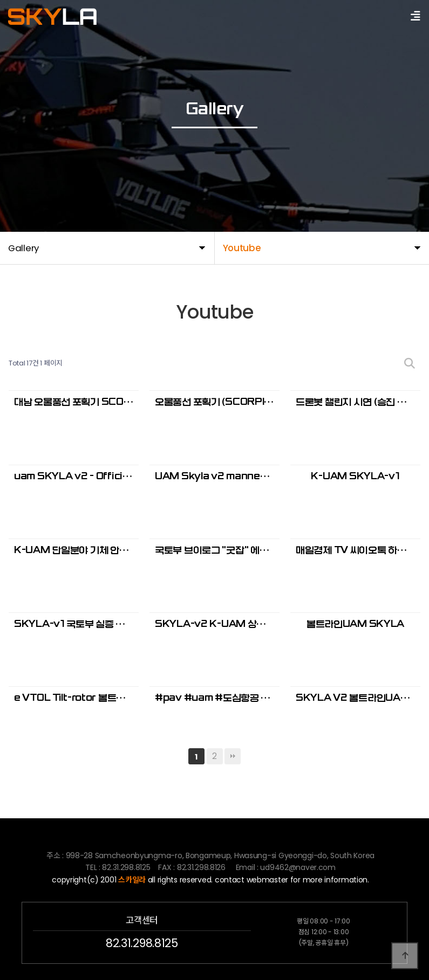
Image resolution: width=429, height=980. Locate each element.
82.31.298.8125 (142, 943)
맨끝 (233, 756)
